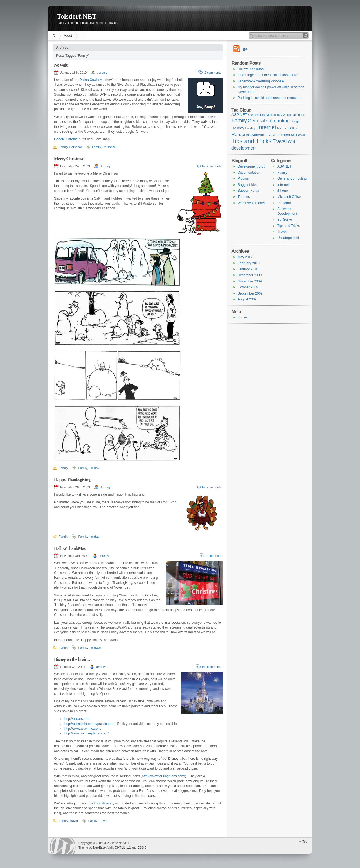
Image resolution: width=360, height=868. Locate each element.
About (68, 35)
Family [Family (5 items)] (239, 120)
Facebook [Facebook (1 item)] (298, 115)
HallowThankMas (70, 548)
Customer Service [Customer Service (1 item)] (260, 115)
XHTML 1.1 (123, 847)
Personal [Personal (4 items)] (241, 134)
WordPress (63, 846)
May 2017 (245, 257)
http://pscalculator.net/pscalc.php (89, 724)
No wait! (61, 65)
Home (55, 36)
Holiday (94, 468)
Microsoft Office (289, 197)
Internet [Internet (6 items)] (267, 127)
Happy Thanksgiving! (73, 480)
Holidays (95, 648)
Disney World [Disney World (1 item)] (282, 115)
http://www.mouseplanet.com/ (86, 733)
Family (63, 147)
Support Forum (249, 191)
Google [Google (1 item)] (295, 121)
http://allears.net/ (77, 719)
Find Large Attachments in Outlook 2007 (268, 75)
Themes (244, 197)
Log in (242, 317)
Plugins (243, 178)
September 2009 (250, 293)
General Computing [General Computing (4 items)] (269, 121)
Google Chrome (66, 139)
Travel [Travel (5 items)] (280, 141)
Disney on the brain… (73, 659)
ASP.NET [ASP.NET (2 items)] (239, 115)
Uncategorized (288, 238)
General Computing (292, 178)
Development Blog (251, 166)
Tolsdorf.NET (77, 16)
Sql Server (285, 220)
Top (305, 842)
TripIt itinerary (104, 803)
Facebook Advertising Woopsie (261, 81)
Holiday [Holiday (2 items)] (238, 128)
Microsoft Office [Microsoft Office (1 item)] (287, 128)
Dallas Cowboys (91, 80)
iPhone (283, 191)
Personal (76, 147)
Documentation (249, 173)
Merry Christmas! (70, 159)
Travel (74, 821)
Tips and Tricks (289, 226)
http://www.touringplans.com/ (164, 776)
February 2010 (249, 263)
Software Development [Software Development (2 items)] (271, 135)
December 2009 (250, 275)
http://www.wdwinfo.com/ (83, 729)
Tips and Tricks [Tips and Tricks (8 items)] (252, 141)
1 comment (214, 556)
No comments (212, 166)
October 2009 (248, 287)
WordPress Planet (251, 203)
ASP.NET (284, 166)
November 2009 (250, 281)
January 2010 (248, 269)
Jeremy (102, 73)
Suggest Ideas (248, 185)
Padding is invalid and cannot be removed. (269, 98)
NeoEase (99, 847)
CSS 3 (142, 847)
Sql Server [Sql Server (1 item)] (298, 135)
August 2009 (247, 299)
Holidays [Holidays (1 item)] (251, 128)
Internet (283, 185)
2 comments (213, 73)
